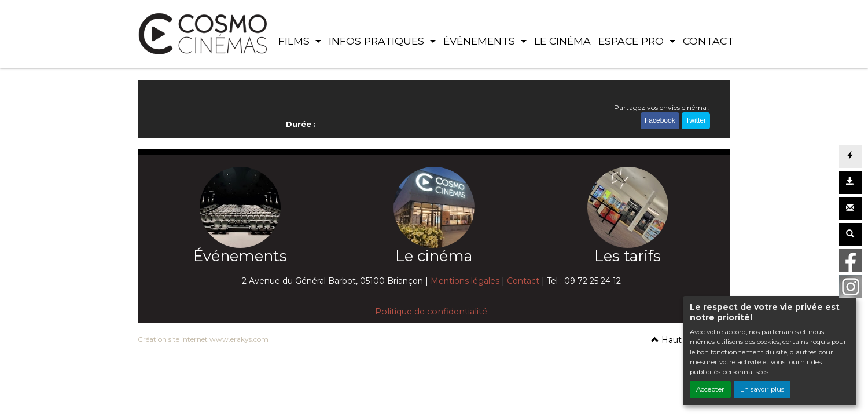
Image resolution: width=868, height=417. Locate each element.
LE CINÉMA (562, 41)
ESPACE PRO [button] (632, 41)
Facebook (660, 120)
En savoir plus (762, 389)
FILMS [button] (295, 41)
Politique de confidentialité (431, 312)
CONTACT (708, 41)
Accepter (710, 389)
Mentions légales (465, 281)
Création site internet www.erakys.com (203, 339)
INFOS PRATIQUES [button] (378, 41)
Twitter (696, 120)
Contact (523, 281)
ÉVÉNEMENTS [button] (481, 41)
